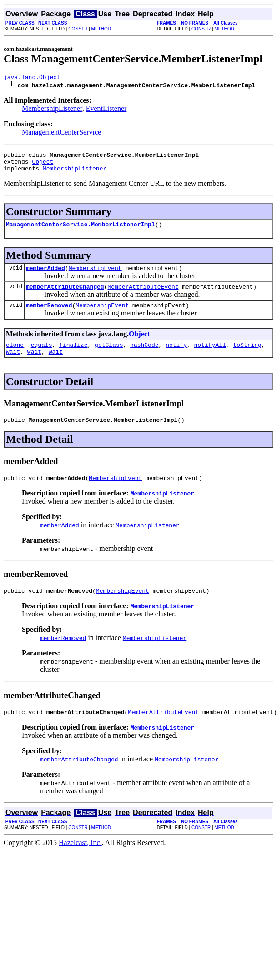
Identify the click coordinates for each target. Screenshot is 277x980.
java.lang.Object (32, 78)
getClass (109, 357)
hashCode (144, 357)
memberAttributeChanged (65, 296)
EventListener (106, 110)
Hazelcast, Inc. (80, 862)
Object (43, 165)
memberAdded (45, 276)
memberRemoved (49, 316)
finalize (73, 357)
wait (13, 365)
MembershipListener (52, 110)
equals (42, 357)
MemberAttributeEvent (143, 296)
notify (176, 357)
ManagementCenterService (61, 133)
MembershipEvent (95, 276)
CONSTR (78, 29)
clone (15, 357)
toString (247, 357)
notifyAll (210, 357)
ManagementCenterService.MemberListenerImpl (81, 231)
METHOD (101, 29)
